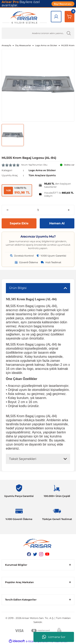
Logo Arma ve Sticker (42, 170)
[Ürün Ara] (38, 33)
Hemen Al (57, 223)
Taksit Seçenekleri (23, 459)
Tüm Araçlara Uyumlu (42, 175)
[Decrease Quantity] (7, 210)
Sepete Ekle (19, 223)
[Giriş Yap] (56, 17)
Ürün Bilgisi (18, 288)
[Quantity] (38, 210)
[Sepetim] (70, 17)
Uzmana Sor (54, 637)
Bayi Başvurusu (63, 4)
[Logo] (25, 18)
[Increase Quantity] (69, 210)
